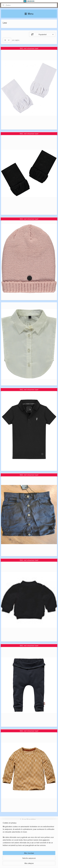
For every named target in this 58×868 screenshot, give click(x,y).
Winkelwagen (9, 849)
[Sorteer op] (42, 34)
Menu (29, 14)
